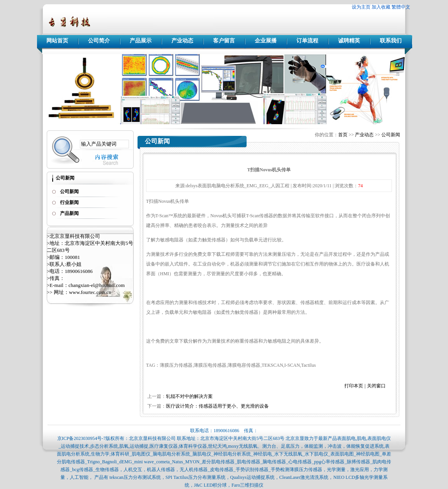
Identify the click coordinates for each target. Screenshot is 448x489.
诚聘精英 (349, 41)
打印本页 (354, 386)
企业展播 (266, 41)
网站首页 (57, 41)
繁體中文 (401, 7)
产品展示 (141, 41)
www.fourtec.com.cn (90, 292)
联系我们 (391, 41)
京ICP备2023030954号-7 (82, 438)
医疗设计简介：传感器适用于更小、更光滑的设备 (217, 406)
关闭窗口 (376, 386)
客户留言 (224, 41)
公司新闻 (391, 135)
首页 (343, 135)
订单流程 (307, 41)
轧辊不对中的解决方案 (189, 396)
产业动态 (182, 41)
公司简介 (99, 41)
